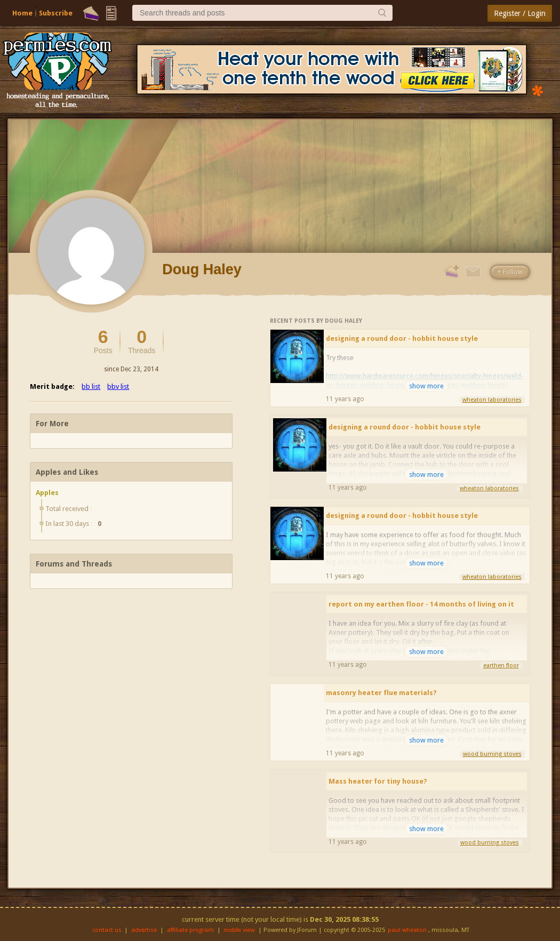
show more (426, 386)
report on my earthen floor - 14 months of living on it (421, 604)
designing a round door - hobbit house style (402, 338)
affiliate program (190, 930)
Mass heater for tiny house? (378, 781)
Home (22, 13)
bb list (91, 386)
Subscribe (56, 13)
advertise (144, 930)
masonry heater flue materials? (381, 693)
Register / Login (520, 13)
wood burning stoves (492, 754)
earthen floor (501, 665)
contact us (107, 930)
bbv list (118, 386)
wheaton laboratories (492, 400)
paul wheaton (407, 930)
